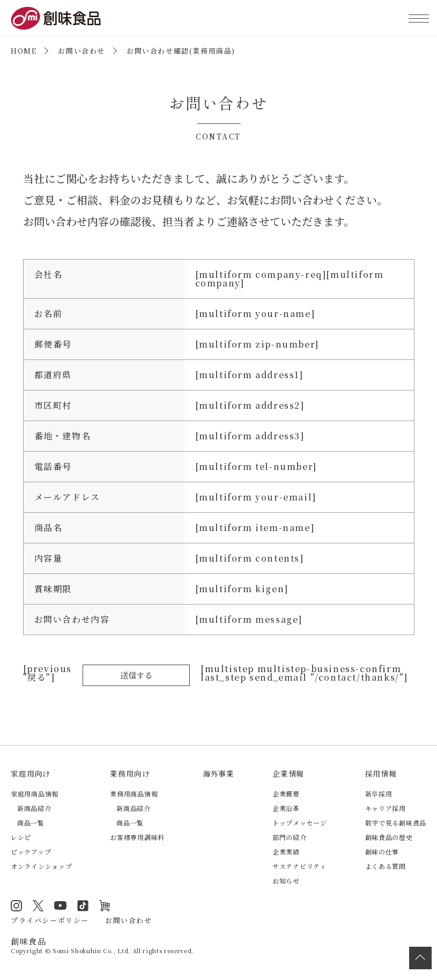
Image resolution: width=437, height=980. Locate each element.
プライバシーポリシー (50, 920)
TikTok (82, 905)
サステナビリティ (299, 866)
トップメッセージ (300, 823)
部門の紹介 (290, 837)
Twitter (38, 905)
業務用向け (130, 773)
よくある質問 (386, 866)
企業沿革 (286, 808)
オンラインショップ (41, 866)
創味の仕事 (382, 852)
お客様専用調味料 (137, 837)
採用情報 (381, 773)
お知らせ (286, 880)
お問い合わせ (82, 51)
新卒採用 (379, 794)
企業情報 (288, 773)
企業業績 (286, 852)
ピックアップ (31, 852)
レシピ (21, 837)
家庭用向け (31, 773)
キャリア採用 (386, 808)
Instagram (16, 905)
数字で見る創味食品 (396, 823)
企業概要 (286, 794)
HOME (24, 51)
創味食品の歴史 (389, 837)
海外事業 (218, 773)
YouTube (60, 905)
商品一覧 (31, 823)
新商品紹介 (34, 808)
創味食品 (56, 18)
